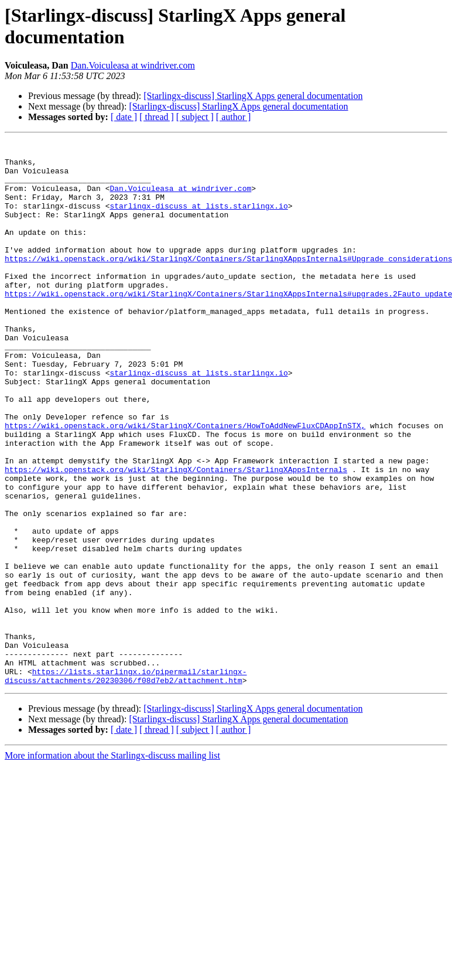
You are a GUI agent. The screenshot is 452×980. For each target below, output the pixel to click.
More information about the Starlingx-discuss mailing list (112, 864)
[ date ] (124, 117)
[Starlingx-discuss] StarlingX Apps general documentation (253, 96)
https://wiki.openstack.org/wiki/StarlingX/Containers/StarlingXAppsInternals (176, 536)
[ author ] (234, 117)
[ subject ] (195, 117)
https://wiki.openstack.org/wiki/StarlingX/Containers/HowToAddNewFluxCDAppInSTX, (185, 483)
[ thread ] (157, 117)
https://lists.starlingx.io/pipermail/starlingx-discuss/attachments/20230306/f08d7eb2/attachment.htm (126, 784)
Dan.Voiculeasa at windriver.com (133, 65)
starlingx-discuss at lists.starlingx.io (198, 220)
